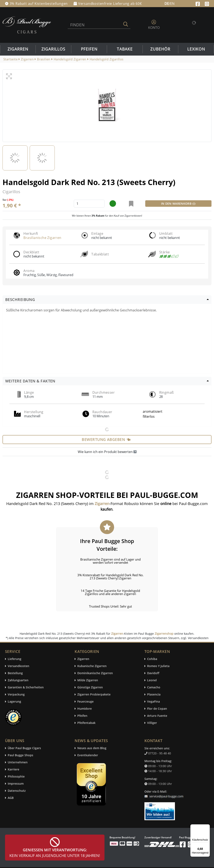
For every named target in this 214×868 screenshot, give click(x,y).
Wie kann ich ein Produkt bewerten (107, 452)
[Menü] (207, 827)
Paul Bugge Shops (20, 755)
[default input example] (89, 204)
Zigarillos (53, 49)
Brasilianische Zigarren (42, 238)
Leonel (152, 680)
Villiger (152, 723)
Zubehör (160, 49)
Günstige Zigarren (90, 687)
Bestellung (15, 673)
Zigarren (18, 49)
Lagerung (14, 702)
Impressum (16, 784)
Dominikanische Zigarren (95, 673)
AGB (11, 798)
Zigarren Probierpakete (94, 695)
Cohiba (152, 659)
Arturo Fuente (157, 716)
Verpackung (16, 695)
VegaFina (153, 702)
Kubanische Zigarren (92, 666)
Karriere (13, 770)
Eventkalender (88, 755)
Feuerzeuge (85, 702)
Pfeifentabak (86, 723)
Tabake (125, 49)
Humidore (85, 709)
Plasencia (154, 695)
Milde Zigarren (88, 680)
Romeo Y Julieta (158, 666)
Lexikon (196, 49)
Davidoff (153, 673)
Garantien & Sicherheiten (26, 687)
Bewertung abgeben (106, 439)
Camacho (154, 687)
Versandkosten (18, 666)
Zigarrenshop (164, 634)
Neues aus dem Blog (92, 748)
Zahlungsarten (18, 680)
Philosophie (16, 777)
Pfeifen (89, 49)
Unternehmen (18, 762)
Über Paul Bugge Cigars (24, 748)
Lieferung (15, 659)
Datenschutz (17, 791)
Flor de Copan (157, 709)
